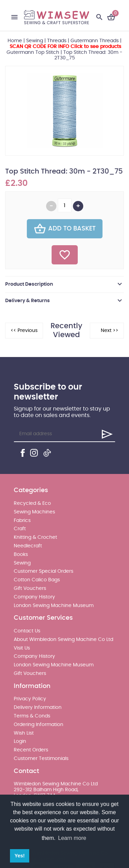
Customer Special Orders (44, 571)
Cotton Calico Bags (37, 580)
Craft (20, 529)
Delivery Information (38, 708)
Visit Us (22, 648)
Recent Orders (31, 750)
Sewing (35, 41)
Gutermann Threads (95, 41)
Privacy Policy (30, 699)
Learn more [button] (72, 838)
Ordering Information (39, 725)
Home (15, 41)
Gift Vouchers (30, 588)
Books (21, 555)
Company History (34, 597)
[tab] (64, 284)
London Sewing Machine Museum (54, 606)
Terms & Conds (32, 716)
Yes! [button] (20, 856)
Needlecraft (28, 546)
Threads (57, 41)
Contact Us (27, 631)
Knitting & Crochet (35, 537)
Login (20, 741)
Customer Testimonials (41, 759)
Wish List (24, 733)
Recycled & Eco (32, 503)
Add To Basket (65, 229)
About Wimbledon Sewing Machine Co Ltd (63, 640)
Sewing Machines (34, 512)
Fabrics (22, 521)
